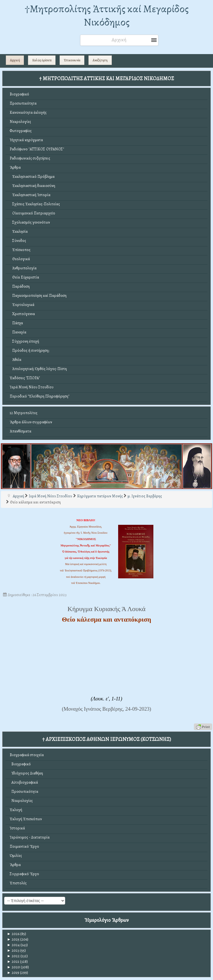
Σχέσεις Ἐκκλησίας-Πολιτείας (35, 204)
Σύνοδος (18, 241)
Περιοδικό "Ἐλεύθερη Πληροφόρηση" (40, 396)
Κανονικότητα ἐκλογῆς (28, 112)
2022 (13, 956)
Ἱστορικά (17, 828)
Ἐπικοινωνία (72, 60)
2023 (13, 950)
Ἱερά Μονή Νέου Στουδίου (32, 387)
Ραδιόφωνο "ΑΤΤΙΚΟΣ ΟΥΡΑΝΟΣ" (37, 149)
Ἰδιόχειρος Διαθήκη (26, 773)
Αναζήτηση (100, 60)
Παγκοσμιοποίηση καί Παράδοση (38, 296)
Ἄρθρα (15, 167)
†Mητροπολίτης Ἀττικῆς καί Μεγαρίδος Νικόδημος (107, 15)
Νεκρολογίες (20, 122)
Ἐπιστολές (18, 883)
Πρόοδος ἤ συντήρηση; (29, 350)
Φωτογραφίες (21, 131)
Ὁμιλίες (16, 856)
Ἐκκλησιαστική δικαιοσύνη (32, 186)
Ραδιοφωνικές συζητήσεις (30, 158)
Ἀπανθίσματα (21, 431)
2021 (13, 962)
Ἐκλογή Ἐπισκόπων (26, 819)
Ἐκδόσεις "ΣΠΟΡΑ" (25, 378)
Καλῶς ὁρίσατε (42, 60)
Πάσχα (16, 323)
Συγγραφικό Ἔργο (24, 874)
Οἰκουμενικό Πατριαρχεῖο (32, 213)
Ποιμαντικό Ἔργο (24, 846)
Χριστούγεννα (22, 314)
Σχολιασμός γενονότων (30, 222)
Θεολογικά (20, 259)
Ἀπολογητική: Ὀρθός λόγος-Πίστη (38, 369)
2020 (13, 967)
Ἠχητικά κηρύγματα (26, 140)
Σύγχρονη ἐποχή (24, 341)
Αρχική (15, 60)
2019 (13, 973)
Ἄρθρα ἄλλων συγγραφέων (31, 422)
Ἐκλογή (16, 810)
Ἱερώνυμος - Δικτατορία (30, 837)
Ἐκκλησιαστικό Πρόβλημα (32, 177)
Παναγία (18, 332)
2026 (13, 934)
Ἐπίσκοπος (20, 250)
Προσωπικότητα (23, 103)
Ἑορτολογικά (22, 305)
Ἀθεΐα (16, 360)
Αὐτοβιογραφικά (24, 782)
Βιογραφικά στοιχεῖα (27, 755)
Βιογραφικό (19, 94)
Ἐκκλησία (19, 231)
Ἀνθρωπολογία (23, 268)
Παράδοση (20, 286)
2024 (13, 945)
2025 (13, 939)
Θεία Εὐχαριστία (24, 277)
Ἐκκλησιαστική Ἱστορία (30, 195)
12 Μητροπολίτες (24, 413)
